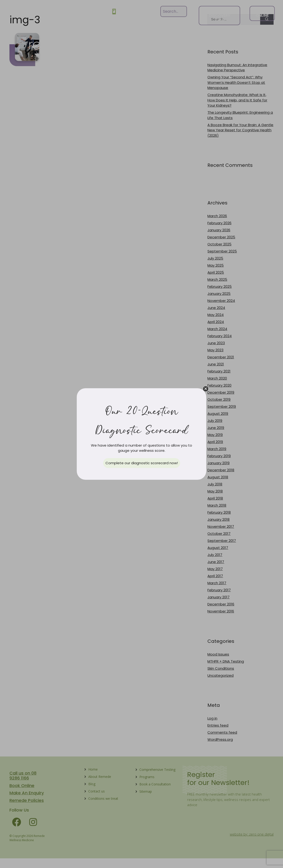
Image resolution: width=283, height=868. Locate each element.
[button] (206, 389)
